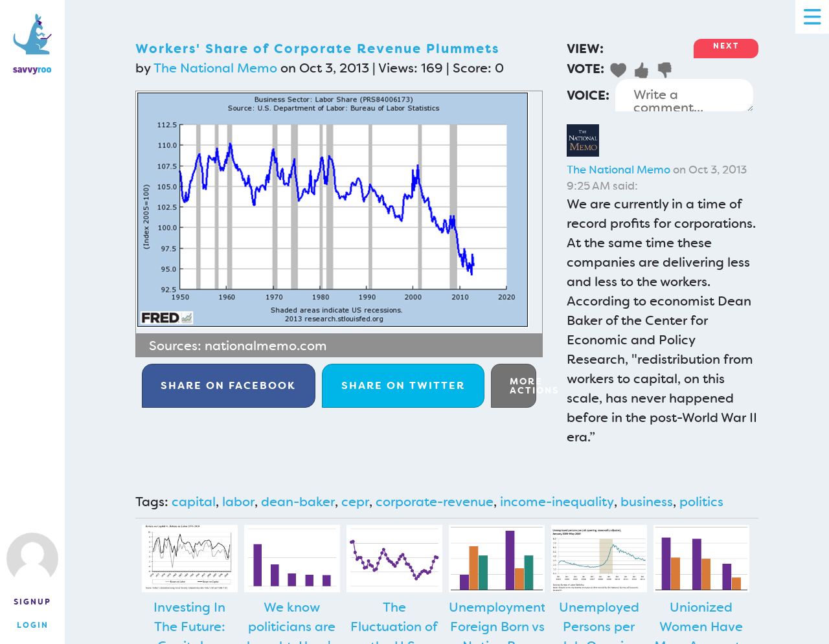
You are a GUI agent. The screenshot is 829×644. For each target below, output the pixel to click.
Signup (32, 602)
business (647, 502)
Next (726, 46)
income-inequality (557, 502)
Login (33, 625)
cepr (355, 502)
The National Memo (215, 68)
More (523, 386)
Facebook (228, 385)
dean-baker (298, 502)
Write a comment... (684, 95)
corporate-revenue (435, 502)
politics (701, 502)
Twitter (403, 385)
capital (194, 502)
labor (238, 502)
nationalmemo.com (266, 346)
